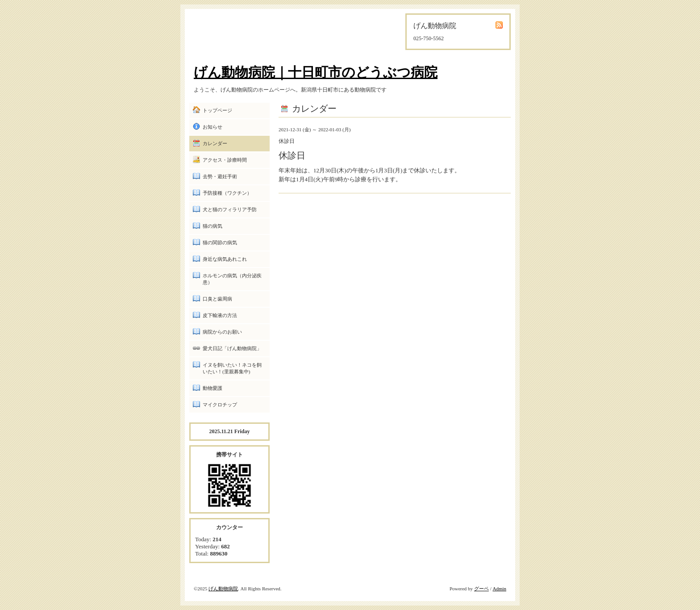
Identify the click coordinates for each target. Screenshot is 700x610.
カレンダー (215, 143)
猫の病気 (212, 226)
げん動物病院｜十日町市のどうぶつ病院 (316, 72)
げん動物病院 (223, 589)
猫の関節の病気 (220, 242)
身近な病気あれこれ (225, 259)
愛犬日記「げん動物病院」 (232, 348)
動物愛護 (212, 388)
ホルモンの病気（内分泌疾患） (232, 279)
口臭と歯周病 (217, 299)
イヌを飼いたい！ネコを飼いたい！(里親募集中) (232, 368)
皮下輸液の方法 (220, 315)
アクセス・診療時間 (225, 160)
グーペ (481, 589)
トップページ (217, 110)
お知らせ (212, 127)
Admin (499, 589)
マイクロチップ (220, 405)
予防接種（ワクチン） (227, 193)
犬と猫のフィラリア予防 (230, 209)
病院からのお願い (222, 332)
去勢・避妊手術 (220, 176)
